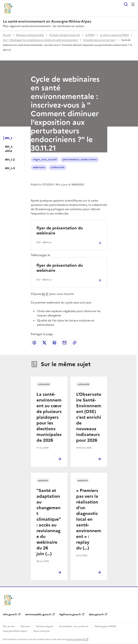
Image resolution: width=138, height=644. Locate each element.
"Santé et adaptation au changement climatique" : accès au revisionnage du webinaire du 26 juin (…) (49, 522)
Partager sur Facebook (34, 343)
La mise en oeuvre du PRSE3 (114, 35)
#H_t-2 (10, 160)
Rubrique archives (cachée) (30, 35)
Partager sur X (44, 343)
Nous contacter (42, 631)
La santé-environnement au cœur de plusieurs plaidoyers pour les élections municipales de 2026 (49, 417)
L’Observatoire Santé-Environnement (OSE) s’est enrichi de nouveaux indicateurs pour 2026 (89, 417)
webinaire (39, 167)
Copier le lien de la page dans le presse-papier (75, 343)
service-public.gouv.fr (38, 614)
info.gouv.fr (10, 614)
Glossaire (25, 626)
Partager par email (65, 343)
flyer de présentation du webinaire (60, 231)
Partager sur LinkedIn (54, 343)
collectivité (57, 167)
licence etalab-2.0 (76, 639)
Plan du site (9, 626)
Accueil (7, 35)
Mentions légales (44, 626)
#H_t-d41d (9, 149)
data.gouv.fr (96, 614)
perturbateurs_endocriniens (80, 159)
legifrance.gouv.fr (70, 614)
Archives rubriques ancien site (65, 35)
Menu (133, 4)
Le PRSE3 (90, 35)
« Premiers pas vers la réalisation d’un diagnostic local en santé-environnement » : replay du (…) (89, 519)
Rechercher (126, 4)
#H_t (9, 138)
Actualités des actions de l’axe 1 (100, 40)
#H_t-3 (10, 168)
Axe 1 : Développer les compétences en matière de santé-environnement (40, 40)
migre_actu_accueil (45, 159)
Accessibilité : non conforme (74, 626)
